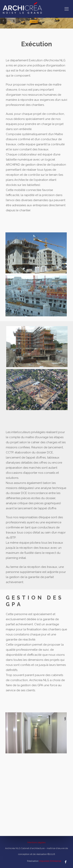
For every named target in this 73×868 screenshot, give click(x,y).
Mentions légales (36, 842)
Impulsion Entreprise (50, 861)
